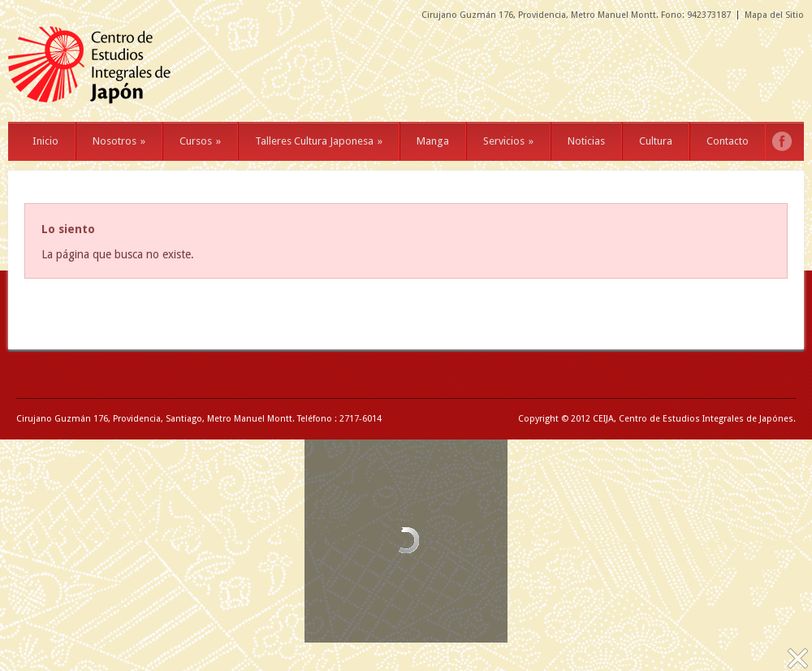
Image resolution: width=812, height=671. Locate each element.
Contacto (728, 141)
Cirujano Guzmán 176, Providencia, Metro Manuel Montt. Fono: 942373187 (576, 15)
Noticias (586, 141)
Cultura (656, 141)
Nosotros (119, 141)
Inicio (45, 141)
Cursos (200, 141)
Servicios (508, 141)
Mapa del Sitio (774, 15)
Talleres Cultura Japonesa (319, 141)
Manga (433, 141)
